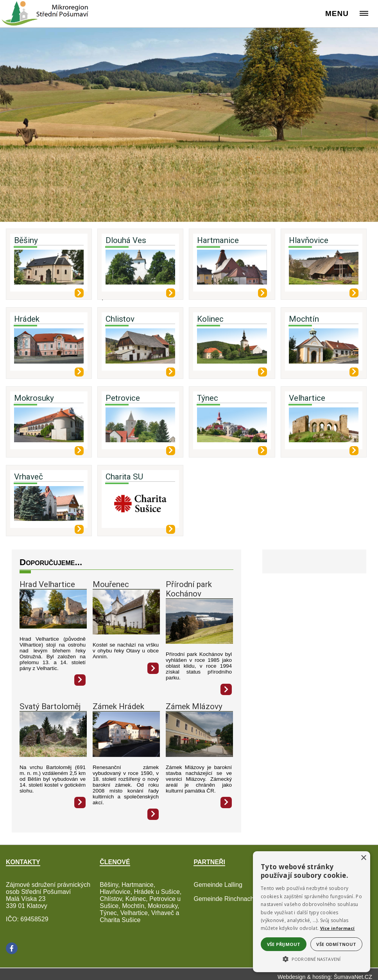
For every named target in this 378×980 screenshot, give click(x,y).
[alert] (312, 912)
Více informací (338, 928)
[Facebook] (12, 948)
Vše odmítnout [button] (336, 944)
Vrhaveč (29, 477)
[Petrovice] (140, 428)
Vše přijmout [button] (284, 944)
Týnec (208, 398)
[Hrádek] (49, 349)
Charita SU (124, 477)
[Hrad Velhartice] (53, 626)
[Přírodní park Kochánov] (199, 642)
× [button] (363, 858)
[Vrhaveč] (49, 506)
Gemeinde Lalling (218, 885)
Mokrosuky (34, 398)
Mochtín (304, 319)
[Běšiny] (49, 270)
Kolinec (210, 319)
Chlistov (120, 319)
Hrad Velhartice (47, 584)
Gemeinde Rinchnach (224, 899)
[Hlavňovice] (324, 270)
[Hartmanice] (232, 270)
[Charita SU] (140, 506)
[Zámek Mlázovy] (199, 755)
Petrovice (123, 398)
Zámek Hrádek (118, 706)
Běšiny (26, 240)
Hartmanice (218, 240)
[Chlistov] (140, 349)
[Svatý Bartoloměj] (53, 755)
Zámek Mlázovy (194, 706)
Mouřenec (111, 584)
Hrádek (27, 319)
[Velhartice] (324, 428)
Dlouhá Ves (126, 240)
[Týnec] (232, 428)
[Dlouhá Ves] (140, 270)
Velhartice (307, 398)
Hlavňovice (309, 240)
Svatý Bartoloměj (50, 706)
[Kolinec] (232, 349)
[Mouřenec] (126, 632)
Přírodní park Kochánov (189, 589)
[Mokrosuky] (49, 428)
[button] (312, 958)
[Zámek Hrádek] (126, 755)
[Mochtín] (324, 349)
